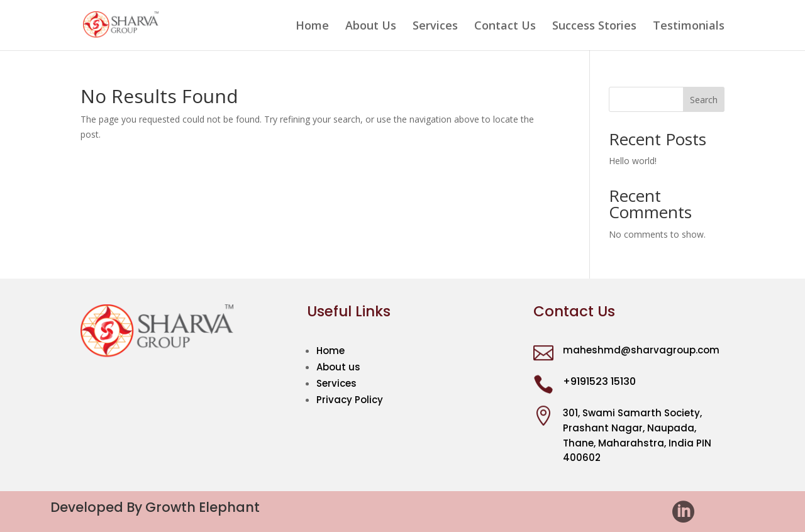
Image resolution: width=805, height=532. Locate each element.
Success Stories (594, 27)
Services (435, 27)
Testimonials (689, 27)
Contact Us (505, 27)
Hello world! (633, 161)
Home (312, 27)
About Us (371, 27)
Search (704, 100)
